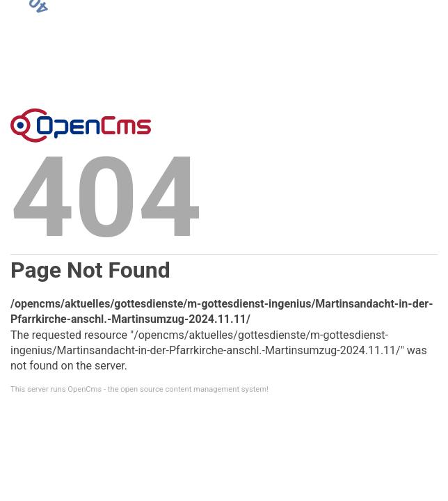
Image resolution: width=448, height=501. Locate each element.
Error (81, 125)
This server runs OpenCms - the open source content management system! (139, 389)
